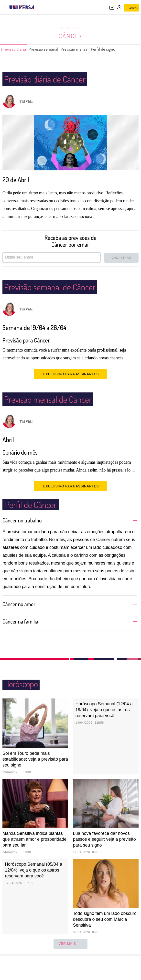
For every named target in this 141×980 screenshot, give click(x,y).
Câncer (71, 36)
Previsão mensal (88, 49)
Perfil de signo (121, 49)
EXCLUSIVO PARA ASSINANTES (70, 374)
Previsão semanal (51, 49)
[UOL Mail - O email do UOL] (112, 8)
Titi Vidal (27, 101)
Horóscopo (71, 28)
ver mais (70, 944)
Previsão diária (16, 49)
